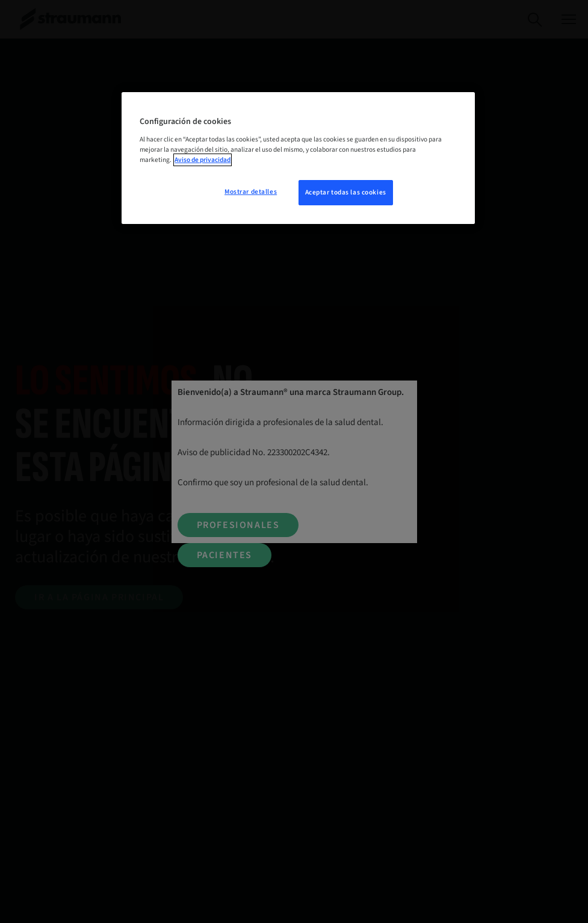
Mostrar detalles (251, 192)
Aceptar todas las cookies (346, 192)
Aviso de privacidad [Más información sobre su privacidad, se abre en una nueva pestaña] (203, 160)
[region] (298, 158)
